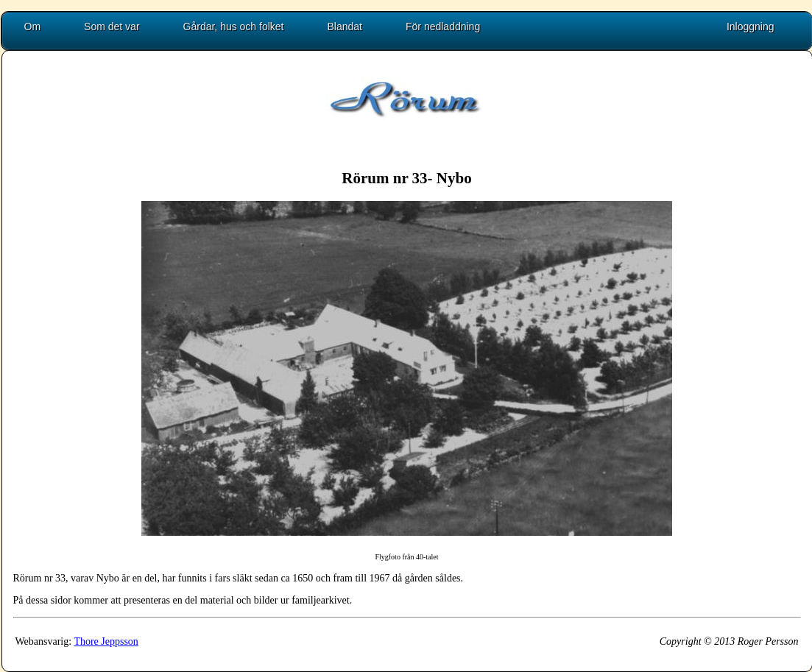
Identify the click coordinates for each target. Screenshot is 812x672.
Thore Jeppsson (106, 641)
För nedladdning (443, 26)
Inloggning (751, 26)
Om (33, 26)
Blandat (345, 26)
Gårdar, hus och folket (234, 26)
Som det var (112, 26)
